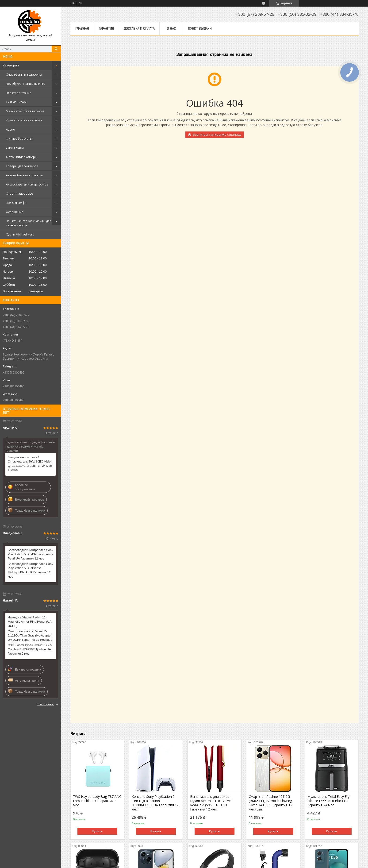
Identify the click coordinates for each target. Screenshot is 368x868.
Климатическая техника (24, 120)
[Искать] (56, 49)
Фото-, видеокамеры (22, 157)
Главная (82, 28)
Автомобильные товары (24, 175)
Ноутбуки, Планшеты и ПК (25, 84)
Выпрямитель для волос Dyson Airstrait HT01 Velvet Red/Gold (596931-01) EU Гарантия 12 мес (211, 803)
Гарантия (106, 28)
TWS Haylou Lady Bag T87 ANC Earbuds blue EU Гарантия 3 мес (97, 801)
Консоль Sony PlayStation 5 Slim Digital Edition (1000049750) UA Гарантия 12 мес (155, 803)
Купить (97, 831)
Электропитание (19, 93)
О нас (171, 28)
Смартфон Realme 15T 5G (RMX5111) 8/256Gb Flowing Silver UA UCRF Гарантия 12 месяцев (270, 803)
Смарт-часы (15, 148)
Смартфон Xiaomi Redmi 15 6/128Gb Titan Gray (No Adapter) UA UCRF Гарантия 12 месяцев (30, 635)
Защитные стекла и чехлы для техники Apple (29, 223)
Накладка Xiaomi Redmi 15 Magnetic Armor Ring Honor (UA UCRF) (30, 622)
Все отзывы (45, 704)
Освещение (15, 212)
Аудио (10, 129)
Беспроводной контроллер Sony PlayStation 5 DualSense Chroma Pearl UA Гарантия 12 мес (31, 554)
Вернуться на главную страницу (217, 135)
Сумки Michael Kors (20, 234)
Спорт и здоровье (19, 193)
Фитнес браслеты (19, 139)
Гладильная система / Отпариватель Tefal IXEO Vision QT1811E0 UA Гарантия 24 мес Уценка (30, 464)
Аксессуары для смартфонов (27, 184)
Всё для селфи (16, 203)
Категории (11, 65)
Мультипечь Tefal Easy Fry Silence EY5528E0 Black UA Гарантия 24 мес (328, 801)
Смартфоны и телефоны (24, 74)
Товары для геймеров (22, 166)
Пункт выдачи (200, 28)
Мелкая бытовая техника (25, 111)
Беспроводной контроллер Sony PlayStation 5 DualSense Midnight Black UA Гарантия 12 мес (31, 570)
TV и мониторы (17, 102)
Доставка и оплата (139, 28)
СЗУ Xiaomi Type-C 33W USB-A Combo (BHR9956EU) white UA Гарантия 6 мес (30, 649)
